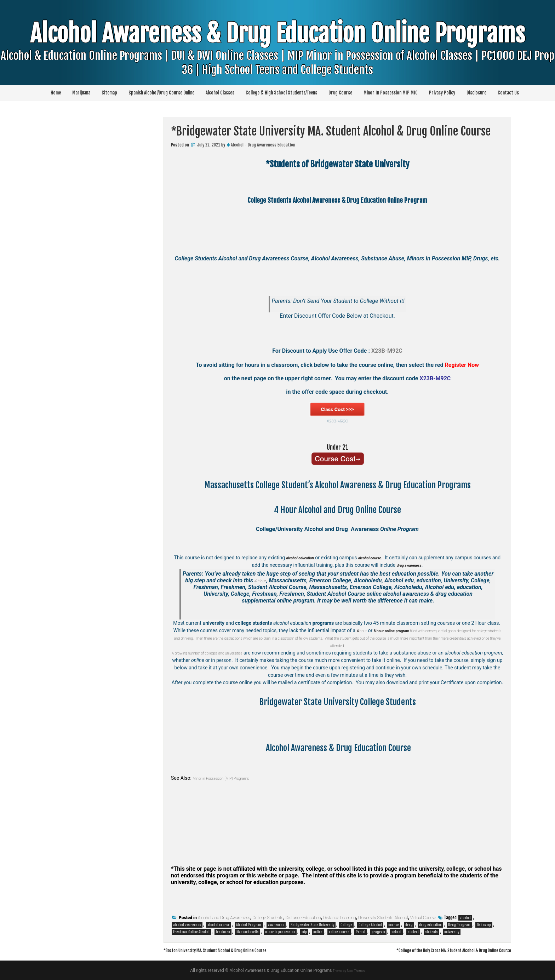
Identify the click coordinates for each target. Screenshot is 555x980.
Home (56, 93)
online (318, 932)
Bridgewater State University (312, 925)
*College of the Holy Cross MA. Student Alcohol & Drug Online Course (433, 950)
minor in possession (280, 932)
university (452, 932)
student (413, 932)
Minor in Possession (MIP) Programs (231, 778)
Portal (361, 932)
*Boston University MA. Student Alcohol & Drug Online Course (234, 950)
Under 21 (337, 446)
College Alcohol (370, 925)
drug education (430, 925)
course (394, 925)
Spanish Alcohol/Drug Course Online (161, 93)
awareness (276, 925)
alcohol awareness (187, 925)
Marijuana (81, 93)
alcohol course (219, 925)
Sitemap (109, 93)
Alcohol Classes (220, 93)
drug (409, 925)
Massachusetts (248, 932)
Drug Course (340, 93)
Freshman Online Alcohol (191, 932)
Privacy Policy (442, 93)
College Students (268, 918)
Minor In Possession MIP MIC (391, 93)
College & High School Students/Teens (281, 93)
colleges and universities (251, 653)
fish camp (484, 925)
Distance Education (303, 918)
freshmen (223, 932)
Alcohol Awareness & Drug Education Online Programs (277, 60)
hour (368, 630)
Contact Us (508, 93)
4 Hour (260, 580)
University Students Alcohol (383, 918)
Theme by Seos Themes (349, 970)
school (396, 932)
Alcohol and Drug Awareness (224, 918)
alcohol (465, 918)
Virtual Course (423, 918)
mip (304, 932)
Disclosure (476, 93)
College (346, 925)
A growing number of (202, 653)
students (431, 932)
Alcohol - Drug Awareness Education (263, 145)
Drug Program (459, 925)
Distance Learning (340, 918)
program (378, 932)
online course (339, 932)
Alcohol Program (249, 925)
